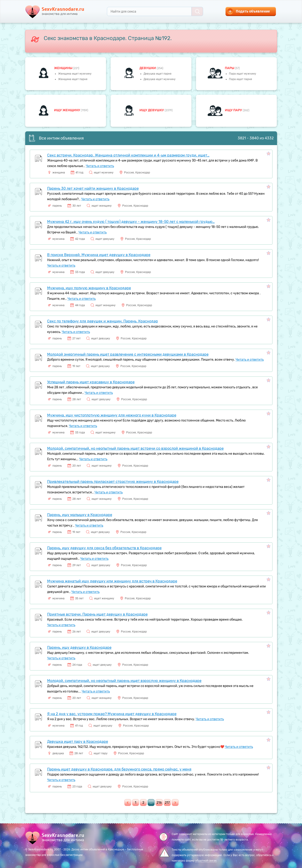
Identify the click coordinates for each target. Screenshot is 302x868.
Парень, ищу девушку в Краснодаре (79, 648)
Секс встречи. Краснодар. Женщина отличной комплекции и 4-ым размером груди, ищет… (128, 155)
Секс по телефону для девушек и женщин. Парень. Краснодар (103, 321)
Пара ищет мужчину (243, 74)
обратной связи (206, 861)
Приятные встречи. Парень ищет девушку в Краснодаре (97, 614)
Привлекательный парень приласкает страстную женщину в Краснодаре (113, 482)
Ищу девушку (152, 110)
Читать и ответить (100, 166)
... (151, 803)
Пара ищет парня (241, 79)
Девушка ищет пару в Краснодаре (78, 742)
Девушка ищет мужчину (160, 79)
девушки (148, 68)
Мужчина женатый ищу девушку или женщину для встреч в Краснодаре (112, 581)
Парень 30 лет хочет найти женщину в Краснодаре (93, 188)
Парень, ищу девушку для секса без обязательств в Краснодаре (104, 548)
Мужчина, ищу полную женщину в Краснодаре (89, 288)
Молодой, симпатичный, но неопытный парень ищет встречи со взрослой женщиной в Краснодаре (135, 448)
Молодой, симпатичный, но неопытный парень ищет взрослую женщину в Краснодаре (124, 681)
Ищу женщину (67, 110)
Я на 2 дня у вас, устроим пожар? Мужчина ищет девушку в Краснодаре (112, 714)
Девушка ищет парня (158, 74)
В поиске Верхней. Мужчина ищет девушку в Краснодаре (99, 255)
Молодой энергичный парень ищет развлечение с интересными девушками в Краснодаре (128, 354)
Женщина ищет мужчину (75, 74)
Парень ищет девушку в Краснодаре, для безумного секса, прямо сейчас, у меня (119, 769)
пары (230, 68)
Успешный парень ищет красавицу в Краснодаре (91, 382)
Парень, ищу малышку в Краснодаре (80, 515)
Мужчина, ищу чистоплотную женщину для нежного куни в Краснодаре (112, 415)
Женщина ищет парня (73, 79)
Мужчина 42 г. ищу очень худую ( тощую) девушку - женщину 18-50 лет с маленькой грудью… (131, 222)
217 (167, 803)
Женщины (64, 68)
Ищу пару (234, 110)
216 (159, 803)
